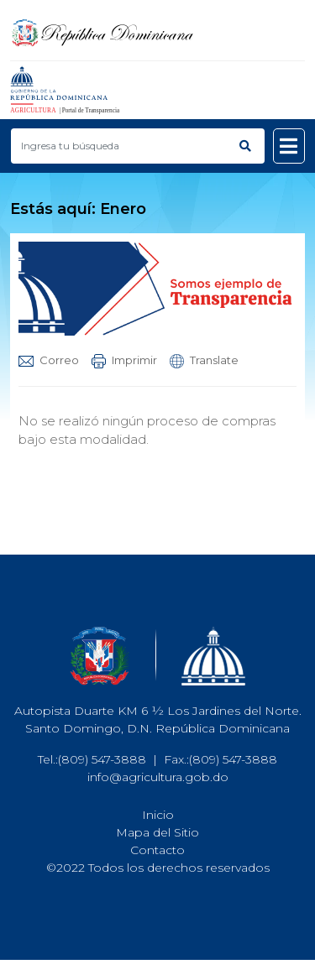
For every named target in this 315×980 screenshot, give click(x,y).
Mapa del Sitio (157, 832)
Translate (204, 360)
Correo (49, 360)
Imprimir (124, 360)
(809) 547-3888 (102, 759)
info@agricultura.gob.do (158, 777)
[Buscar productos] (118, 146)
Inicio (158, 815)
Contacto (157, 850)
